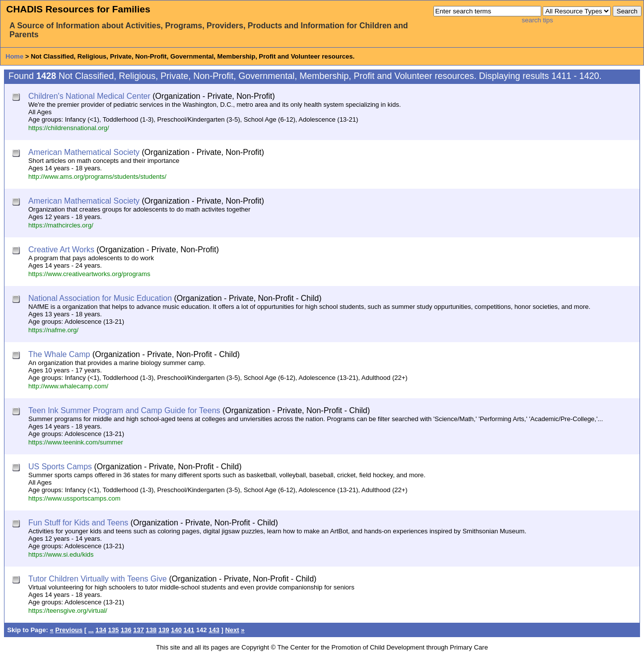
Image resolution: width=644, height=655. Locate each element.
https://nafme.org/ (53, 330)
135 (114, 630)
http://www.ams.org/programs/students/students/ (97, 177)
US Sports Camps (60, 467)
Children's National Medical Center (89, 96)
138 (151, 630)
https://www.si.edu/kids (61, 554)
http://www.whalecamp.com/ (68, 386)
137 (139, 630)
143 (214, 630)
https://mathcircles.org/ (61, 225)
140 (176, 630)
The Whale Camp (59, 354)
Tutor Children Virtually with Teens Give (98, 579)
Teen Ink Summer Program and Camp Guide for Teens (124, 410)
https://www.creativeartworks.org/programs (89, 274)
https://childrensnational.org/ (69, 128)
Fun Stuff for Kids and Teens (78, 523)
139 (164, 630)
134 (101, 630)
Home (14, 56)
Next (232, 630)
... (91, 630)
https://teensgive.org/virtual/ (68, 611)
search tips (537, 20)
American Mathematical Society (84, 152)
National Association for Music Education (100, 298)
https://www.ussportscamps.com (74, 498)
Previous (69, 630)
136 (126, 630)
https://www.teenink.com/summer (76, 442)
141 (189, 630)
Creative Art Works (61, 250)
